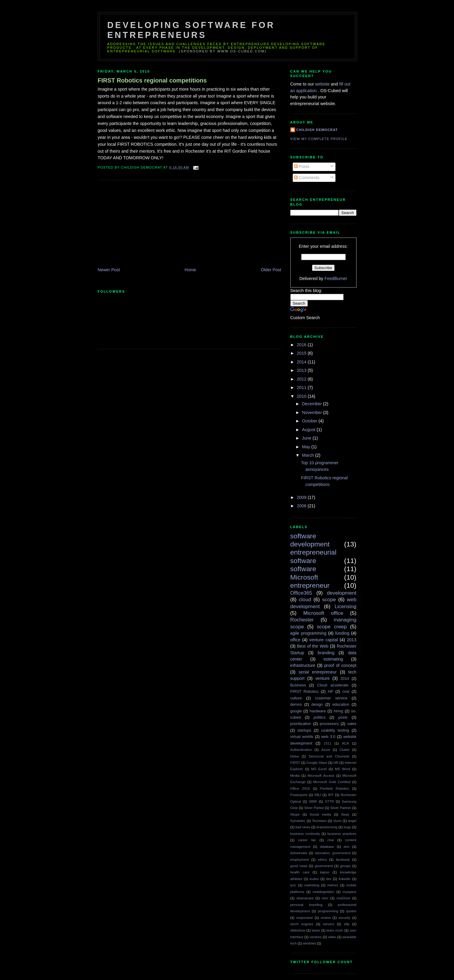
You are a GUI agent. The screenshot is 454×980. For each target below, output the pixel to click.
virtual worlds (302, 737)
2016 (302, 345)
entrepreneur (310, 585)
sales (352, 724)
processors (329, 724)
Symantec (298, 821)
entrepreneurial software (313, 556)
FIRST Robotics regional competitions (152, 80)
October (310, 421)
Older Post (271, 270)
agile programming (308, 633)
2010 (302, 396)
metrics (333, 885)
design (317, 704)
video (332, 937)
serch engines (302, 924)
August (309, 430)
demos (296, 704)
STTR (329, 801)
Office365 (301, 593)
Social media (320, 814)
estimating (333, 659)
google (296, 711)
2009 (302, 497)
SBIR (313, 801)
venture (323, 678)
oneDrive (343, 898)
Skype (295, 814)
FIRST (295, 763)
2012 (302, 379)
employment (300, 860)
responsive (305, 918)
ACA (345, 743)
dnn (346, 847)
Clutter (344, 750)
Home (190, 270)
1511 (327, 743)
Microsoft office (323, 613)
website (323, 84)
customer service (331, 698)
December (313, 404)
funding (342, 633)
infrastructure (303, 665)
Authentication (301, 750)
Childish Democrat (317, 130)
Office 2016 (300, 789)
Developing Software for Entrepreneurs (191, 30)
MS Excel (319, 769)
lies (329, 879)
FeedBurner (336, 278)
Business (298, 685)
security (344, 918)
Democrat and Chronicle (329, 756)
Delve (295, 756)
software (303, 569)
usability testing (335, 730)
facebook (343, 860)
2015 (302, 353)
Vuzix (337, 821)
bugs (347, 827)
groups (345, 866)
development (341, 593)
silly (347, 924)
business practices (342, 834)
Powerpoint (299, 795)
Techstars (319, 821)
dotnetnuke (299, 853)
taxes (316, 930)
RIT (331, 795)
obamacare (305, 898)
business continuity (305, 834)
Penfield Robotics (335, 789)
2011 (302, 387)
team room (335, 930)
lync (293, 885)
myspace (350, 892)
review (326, 918)
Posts (302, 166)
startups (304, 730)
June (307, 438)
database (327, 847)
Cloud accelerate (333, 685)
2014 (302, 362)
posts (343, 717)
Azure (326, 750)
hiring (338, 711)
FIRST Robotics (304, 691)
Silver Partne (314, 808)
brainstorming (327, 827)
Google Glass (317, 763)
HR (336, 763)
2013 (302, 370)
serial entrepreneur (318, 672)
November (313, 412)
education (341, 704)
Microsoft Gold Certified (332, 782)
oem (325, 898)
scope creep (332, 627)
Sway (345, 814)
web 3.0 (328, 737)
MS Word (343, 769)
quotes (351, 911)
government (324, 866)
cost (346, 691)
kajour (325, 872)
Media (295, 776)
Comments (307, 178)
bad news (303, 827)
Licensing (346, 606)
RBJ (318, 795)
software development (310, 540)
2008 (302, 506)
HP (330, 691)
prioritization (301, 724)
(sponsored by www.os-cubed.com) (223, 51)
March (309, 455)
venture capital (324, 640)
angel (352, 821)
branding (326, 653)
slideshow (298, 930)
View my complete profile (319, 139)
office (295, 640)
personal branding (306, 905)
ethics (323, 860)
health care (300, 872)
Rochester (302, 620)
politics (319, 717)
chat (331, 840)
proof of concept (340, 665)
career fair (307, 840)
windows (309, 943)
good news (299, 866)
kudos (314, 879)
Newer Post (109, 270)
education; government (333, 853)
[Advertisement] (143, 224)
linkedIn (345, 879)
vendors (316, 937)
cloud (305, 599)
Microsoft (304, 577)
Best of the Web (313, 646)
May (307, 447)
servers (329, 924)
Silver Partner (341, 808)
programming (328, 911)
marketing (312, 885)
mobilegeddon (323, 892)
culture (296, 698)
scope (329, 599)
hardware (318, 711)
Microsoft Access (321, 776)
